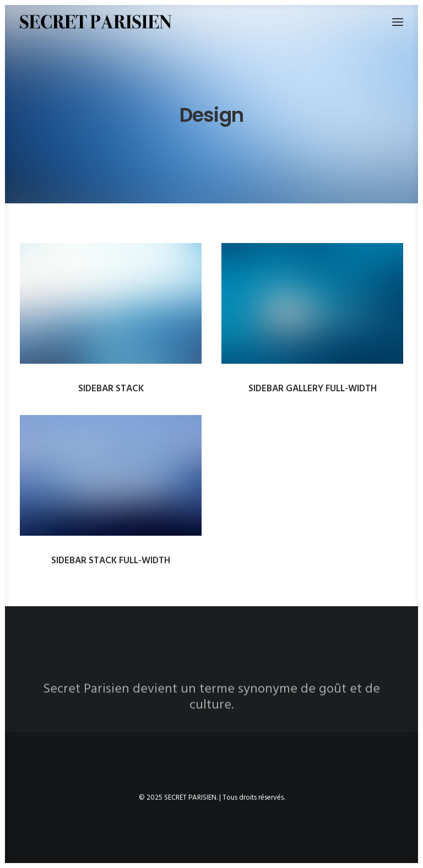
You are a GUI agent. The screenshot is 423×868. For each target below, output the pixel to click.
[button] (111, 303)
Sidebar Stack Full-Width (111, 566)
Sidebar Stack (111, 389)
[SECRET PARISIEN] (96, 22)
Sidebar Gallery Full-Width (313, 389)
